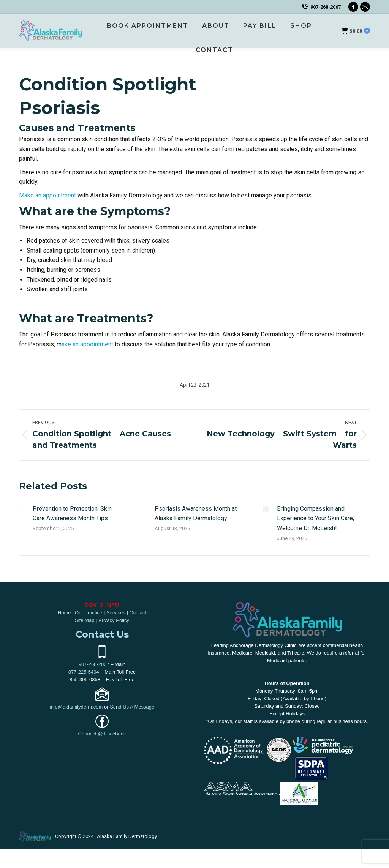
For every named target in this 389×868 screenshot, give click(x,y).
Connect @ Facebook (102, 734)
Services (116, 613)
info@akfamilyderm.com (76, 707)
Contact (138, 613)
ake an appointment (87, 344)
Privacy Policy (114, 620)
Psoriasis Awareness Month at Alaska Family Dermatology (196, 514)
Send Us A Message (132, 707)
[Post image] (22, 509)
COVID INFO (102, 605)
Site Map (85, 620)
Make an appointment (47, 195)
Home (64, 613)
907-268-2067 (326, 7)
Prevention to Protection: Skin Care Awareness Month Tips (72, 514)
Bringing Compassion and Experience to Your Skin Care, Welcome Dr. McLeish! (315, 518)
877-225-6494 (84, 672)
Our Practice (89, 613)
